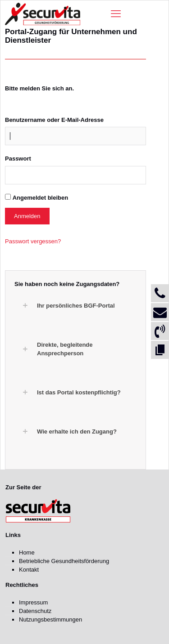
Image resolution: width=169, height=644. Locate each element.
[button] (80, 306)
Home (27, 552)
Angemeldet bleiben (41, 198)
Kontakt (29, 570)
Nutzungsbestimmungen (50, 619)
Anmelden (27, 216)
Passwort (18, 159)
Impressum (33, 602)
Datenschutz (35, 611)
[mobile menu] (116, 14)
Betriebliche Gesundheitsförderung (64, 561)
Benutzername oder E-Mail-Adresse (54, 120)
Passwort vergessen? (33, 241)
